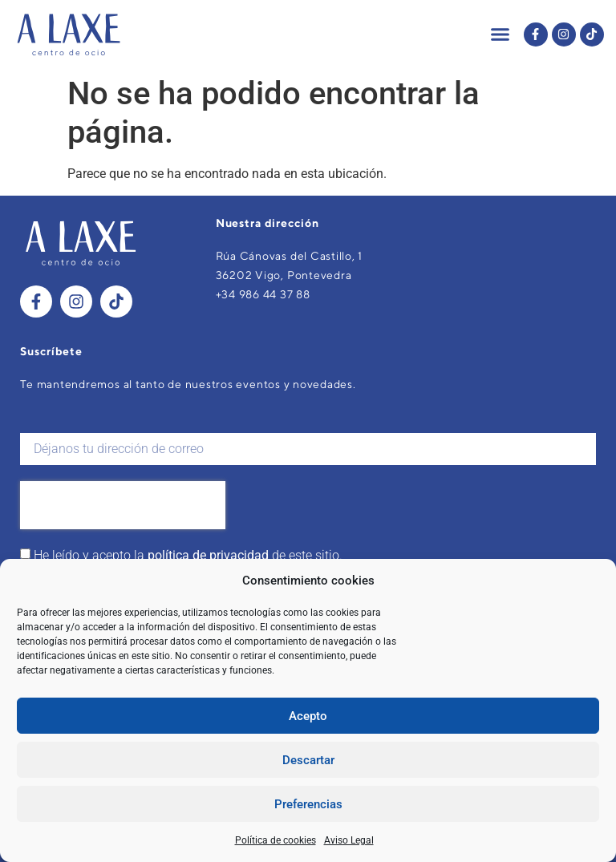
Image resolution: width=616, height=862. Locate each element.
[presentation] (123, 505)
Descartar (308, 760)
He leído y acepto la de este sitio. (188, 555)
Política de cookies (276, 840)
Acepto (308, 716)
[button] (500, 34)
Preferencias (308, 804)
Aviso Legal (349, 840)
